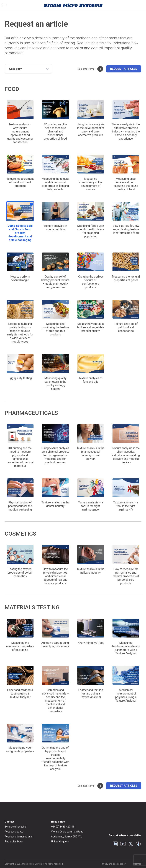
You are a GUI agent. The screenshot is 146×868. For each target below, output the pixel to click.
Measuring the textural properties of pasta (126, 278)
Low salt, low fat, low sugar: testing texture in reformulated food (126, 229)
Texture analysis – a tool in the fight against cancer (91, 506)
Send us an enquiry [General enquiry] (15, 827)
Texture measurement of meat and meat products (20, 182)
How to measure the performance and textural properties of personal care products (126, 576)
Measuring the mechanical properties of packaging (20, 646)
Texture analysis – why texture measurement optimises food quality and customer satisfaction (20, 133)
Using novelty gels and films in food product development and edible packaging (20, 233)
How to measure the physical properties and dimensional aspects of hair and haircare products (55, 576)
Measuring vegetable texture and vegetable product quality (91, 327)
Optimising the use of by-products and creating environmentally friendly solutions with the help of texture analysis (55, 758)
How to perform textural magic (20, 278)
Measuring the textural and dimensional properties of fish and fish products (55, 184)
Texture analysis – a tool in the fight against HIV (126, 506)
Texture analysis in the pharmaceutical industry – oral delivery (91, 453)
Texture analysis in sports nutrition (55, 228)
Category (15, 69)
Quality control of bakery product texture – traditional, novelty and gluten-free (55, 282)
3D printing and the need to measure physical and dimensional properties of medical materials (20, 457)
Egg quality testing (20, 378)
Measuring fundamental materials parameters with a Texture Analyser (126, 648)
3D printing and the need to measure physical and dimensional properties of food (55, 131)
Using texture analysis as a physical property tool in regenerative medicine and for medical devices (55, 455)
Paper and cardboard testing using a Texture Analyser (20, 694)
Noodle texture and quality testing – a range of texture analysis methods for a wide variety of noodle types (20, 333)
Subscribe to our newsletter (125, 835)
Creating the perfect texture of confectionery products (91, 282)
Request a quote (14, 832)
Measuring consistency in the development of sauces (91, 184)
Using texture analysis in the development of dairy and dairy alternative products (91, 130)
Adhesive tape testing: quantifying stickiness (55, 645)
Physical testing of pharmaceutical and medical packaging (20, 506)
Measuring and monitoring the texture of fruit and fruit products (55, 329)
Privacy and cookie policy (113, 864)
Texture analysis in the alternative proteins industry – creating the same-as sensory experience (126, 131)
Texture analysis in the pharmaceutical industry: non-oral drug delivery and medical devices (126, 455)
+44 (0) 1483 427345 (63, 827)
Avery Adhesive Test (91, 643)
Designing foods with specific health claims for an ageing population (91, 231)
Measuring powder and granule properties (20, 749)
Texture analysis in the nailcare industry (91, 571)
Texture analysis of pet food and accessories (126, 327)
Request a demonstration (19, 837)
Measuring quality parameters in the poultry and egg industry (55, 383)
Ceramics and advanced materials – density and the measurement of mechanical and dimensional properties (55, 701)
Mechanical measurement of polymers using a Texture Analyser (126, 695)
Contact (9, 822)
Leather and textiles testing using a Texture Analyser (91, 694)
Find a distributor (14, 842)
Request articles (124, 69)
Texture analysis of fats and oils (91, 380)
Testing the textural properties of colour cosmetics (20, 573)
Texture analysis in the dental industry (55, 504)
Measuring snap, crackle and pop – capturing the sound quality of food (126, 184)
